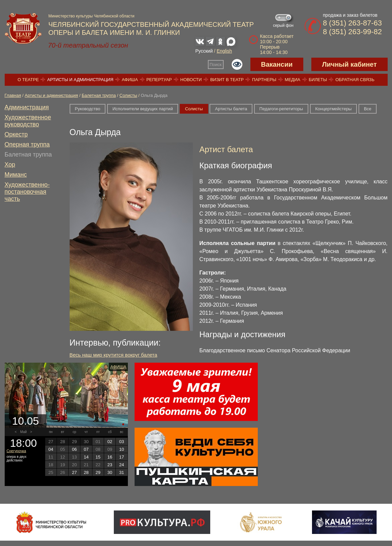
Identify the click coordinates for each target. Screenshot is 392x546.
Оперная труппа (27, 144)
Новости (191, 80)
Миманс (16, 175)
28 (86, 472)
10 (122, 449)
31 (122, 472)
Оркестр (16, 134)
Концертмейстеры (334, 109)
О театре (28, 80)
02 (110, 442)
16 (110, 457)
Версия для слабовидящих (237, 64)
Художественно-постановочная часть (27, 192)
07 (86, 449)
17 (122, 457)
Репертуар (159, 80)
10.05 (25, 421)
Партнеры (264, 80)
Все (368, 109)
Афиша (130, 80)
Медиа (293, 80)
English (224, 51)
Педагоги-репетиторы (281, 109)
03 (122, 442)
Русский (204, 51)
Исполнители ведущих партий (143, 109)
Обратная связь (355, 80)
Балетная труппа (99, 95)
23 (110, 465)
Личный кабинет (349, 64)
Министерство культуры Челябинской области (92, 16)
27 (74, 472)
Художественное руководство (28, 121)
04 (51, 449)
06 (74, 449)
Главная (13, 95)
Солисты (128, 95)
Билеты (318, 80)
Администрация (27, 107)
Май (23, 432)
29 (98, 472)
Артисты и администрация (80, 80)
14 (86, 457)
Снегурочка (16, 451)
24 (122, 465)
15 (98, 457)
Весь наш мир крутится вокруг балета (113, 355)
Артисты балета (231, 109)
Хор (10, 165)
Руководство (88, 109)
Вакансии (277, 64)
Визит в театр (227, 80)
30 (110, 472)
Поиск (216, 65)
